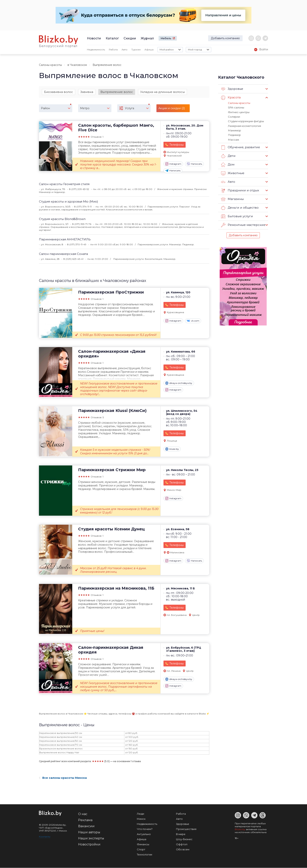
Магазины (232, 199)
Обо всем (183, 850)
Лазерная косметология (244, 125)
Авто (125, 50)
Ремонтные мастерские (243, 224)
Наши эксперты (91, 838)
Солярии (234, 116)
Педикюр (234, 135)
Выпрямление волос (117, 92)
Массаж (233, 139)
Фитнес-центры (239, 112)
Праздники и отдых (240, 190)
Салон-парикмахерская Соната (63, 254)
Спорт (141, 850)
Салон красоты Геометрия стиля (64, 184)
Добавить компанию (225, 38)
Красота (231, 98)
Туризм (136, 50)
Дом (228, 164)
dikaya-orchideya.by (179, 383)
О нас (83, 814)
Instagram (173, 164)
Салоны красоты (50, 65)
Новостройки (89, 845)
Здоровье (232, 89)
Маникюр (234, 130)
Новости (94, 38)
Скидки (130, 38)
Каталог (112, 38)
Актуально (144, 834)
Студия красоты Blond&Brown (62, 219)
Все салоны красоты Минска (63, 778)
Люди (140, 814)
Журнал (147, 38)
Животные (233, 173)
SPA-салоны (236, 107)
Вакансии (86, 826)
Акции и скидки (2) (172, 108)
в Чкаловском (77, 65)
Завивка (87, 92)
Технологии (144, 855)
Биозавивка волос (59, 92)
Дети (228, 155)
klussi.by (172, 449)
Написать (194, 164)
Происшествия (186, 829)
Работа (113, 50)
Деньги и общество (240, 207)
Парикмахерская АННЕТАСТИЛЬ (65, 239)
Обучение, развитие (240, 147)
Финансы (143, 844)
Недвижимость (96, 50)
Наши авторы (89, 832)
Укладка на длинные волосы (163, 92)
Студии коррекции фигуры (245, 121)
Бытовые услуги (237, 216)
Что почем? (145, 829)
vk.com (193, 321)
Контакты (45, 837)
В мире (181, 834)
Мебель (166, 38)
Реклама (85, 820)
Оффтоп (182, 844)
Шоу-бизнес (184, 839)
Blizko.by (240, 829)
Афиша (149, 50)
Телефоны (177, 145)
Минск (141, 819)
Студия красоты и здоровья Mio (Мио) (69, 201)
